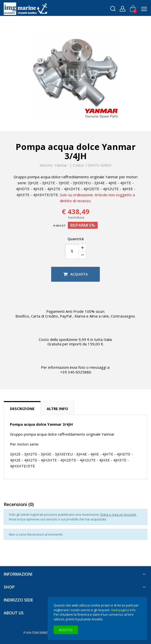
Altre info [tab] (57, 409)
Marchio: (46, 165)
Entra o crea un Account (118, 514)
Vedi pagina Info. (124, 610)
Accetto (66, 630)
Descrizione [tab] (22, 409)
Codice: (79, 165)
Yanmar (61, 165)
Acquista (75, 274)
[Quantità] (72, 251)
